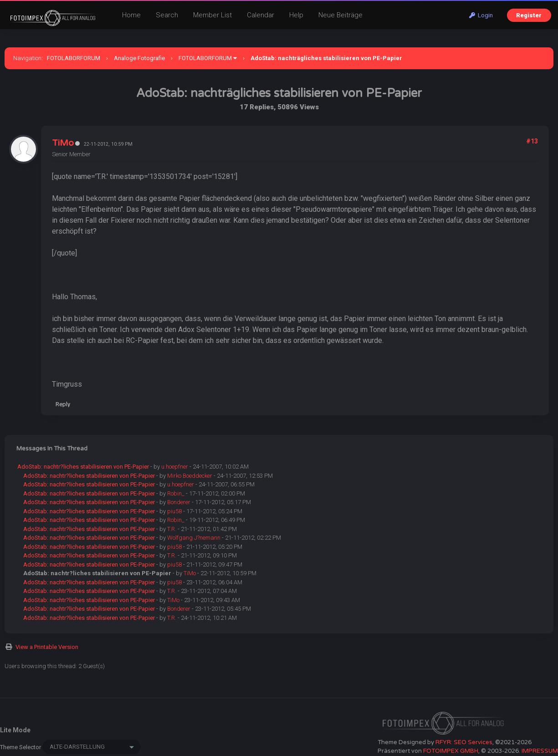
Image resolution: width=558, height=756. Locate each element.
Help (296, 15)
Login (481, 15)
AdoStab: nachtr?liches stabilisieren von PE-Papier (83, 467)
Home (131, 15)
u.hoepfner (175, 467)
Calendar (261, 15)
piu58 (174, 511)
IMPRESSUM (540, 751)
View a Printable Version (47, 647)
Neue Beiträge (340, 15)
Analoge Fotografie (139, 58)
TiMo (63, 143)
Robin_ (176, 493)
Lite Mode (15, 730)
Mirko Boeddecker (190, 476)
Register (529, 15)
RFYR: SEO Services (464, 742)
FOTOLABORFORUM (74, 58)
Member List (212, 15)
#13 (532, 141)
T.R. (172, 529)
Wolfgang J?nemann (194, 538)
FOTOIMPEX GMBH (451, 751)
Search (167, 15)
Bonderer (179, 502)
